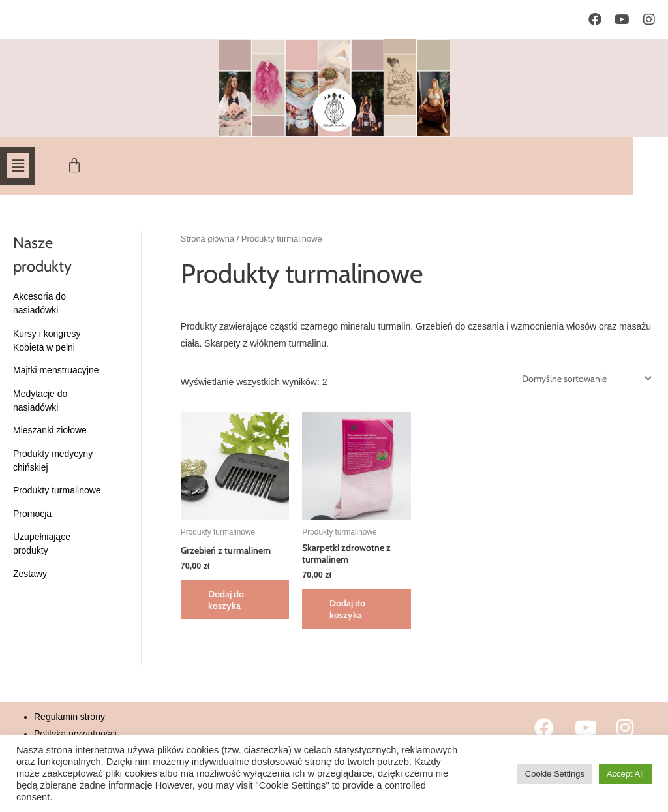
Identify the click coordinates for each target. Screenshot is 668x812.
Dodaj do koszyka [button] (226, 600)
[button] (18, 166)
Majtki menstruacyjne (56, 370)
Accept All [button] (625, 774)
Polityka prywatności (75, 734)
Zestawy (30, 574)
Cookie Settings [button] (555, 774)
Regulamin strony (69, 717)
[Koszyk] (77, 166)
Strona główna (207, 239)
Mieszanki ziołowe (50, 430)
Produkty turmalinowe (57, 490)
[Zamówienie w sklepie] (584, 379)
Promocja (32, 514)
